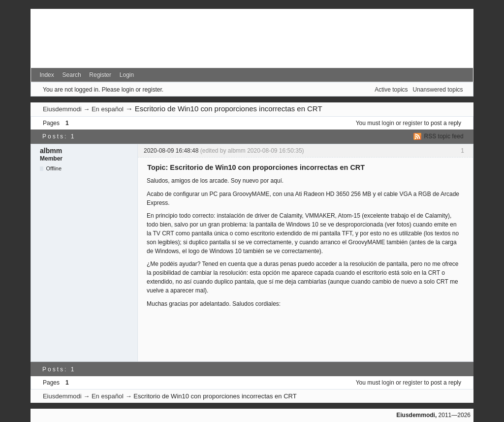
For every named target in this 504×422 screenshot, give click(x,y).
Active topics (391, 90)
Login (127, 75)
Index (47, 75)
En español (108, 109)
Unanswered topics (438, 90)
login (388, 123)
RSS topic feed (444, 136)
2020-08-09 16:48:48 (171, 151)
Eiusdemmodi (62, 109)
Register (100, 75)
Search (72, 75)
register (412, 123)
